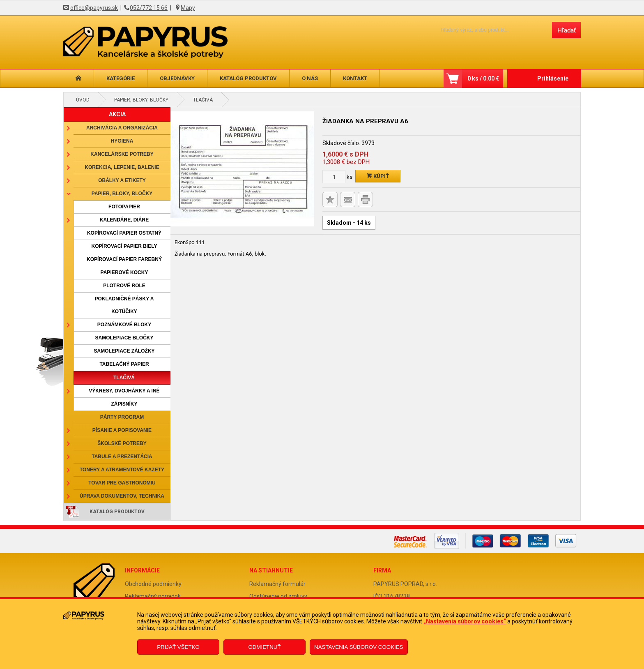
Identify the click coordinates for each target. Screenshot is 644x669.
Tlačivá (203, 100)
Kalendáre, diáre (124, 220)
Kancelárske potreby (122, 154)
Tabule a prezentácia (122, 457)
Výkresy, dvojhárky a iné (124, 391)
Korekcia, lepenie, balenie (122, 167)
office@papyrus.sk (94, 8)
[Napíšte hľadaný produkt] (489, 30)
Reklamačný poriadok (153, 596)
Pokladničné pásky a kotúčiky (124, 305)
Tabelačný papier (124, 364)
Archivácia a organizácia (122, 128)
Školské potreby (122, 443)
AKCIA (117, 114)
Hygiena (122, 141)
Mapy (188, 8)
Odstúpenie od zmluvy (278, 596)
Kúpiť (378, 176)
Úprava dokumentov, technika (122, 496)
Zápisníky (124, 404)
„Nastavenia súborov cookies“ (465, 621)
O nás (310, 78)
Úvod (83, 100)
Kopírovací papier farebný (124, 259)
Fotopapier (124, 207)
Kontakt (355, 78)
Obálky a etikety (122, 180)
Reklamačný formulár (277, 584)
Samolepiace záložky (124, 351)
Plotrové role (124, 286)
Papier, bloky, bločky (141, 100)
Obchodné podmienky (153, 584)
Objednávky (177, 78)
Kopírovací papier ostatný (124, 233)
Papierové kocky (124, 272)
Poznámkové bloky (124, 325)
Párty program (122, 417)
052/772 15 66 (149, 8)
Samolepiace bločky (124, 338)
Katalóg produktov (248, 78)
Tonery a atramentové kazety (122, 470)
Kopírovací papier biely (124, 246)
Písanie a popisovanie (122, 430)
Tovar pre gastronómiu (122, 483)
